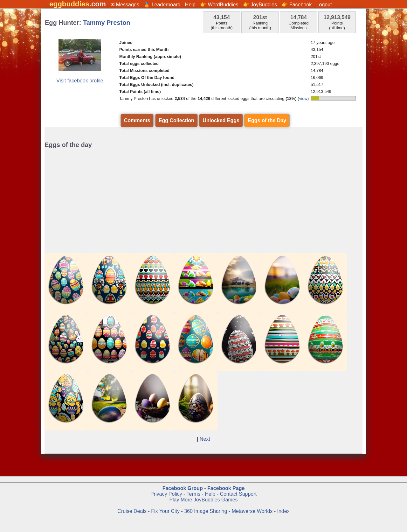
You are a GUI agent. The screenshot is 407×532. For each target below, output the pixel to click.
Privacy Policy (166, 494)
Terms (193, 494)
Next (205, 439)
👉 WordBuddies (219, 5)
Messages (128, 5)
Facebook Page (226, 488)
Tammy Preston (107, 23)
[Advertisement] (203, 199)
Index (283, 511)
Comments (137, 120)
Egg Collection (176, 120)
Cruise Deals (132, 511)
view (303, 98)
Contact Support (238, 494)
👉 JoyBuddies (260, 5)
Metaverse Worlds (252, 511)
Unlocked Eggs (221, 120)
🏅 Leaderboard (162, 5)
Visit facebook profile (80, 81)
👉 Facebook (297, 5)
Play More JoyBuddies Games (203, 500)
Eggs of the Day (267, 120)
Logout (324, 5)
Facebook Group (183, 488)
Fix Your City (166, 511)
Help (190, 5)
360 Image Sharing (206, 511)
